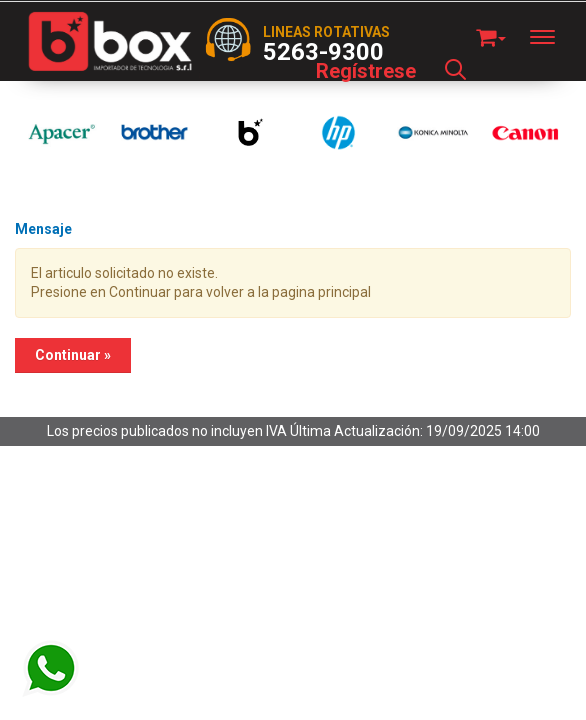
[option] (61, 132)
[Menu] (552, 37)
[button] (491, 34)
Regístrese (366, 71)
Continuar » (73, 355)
